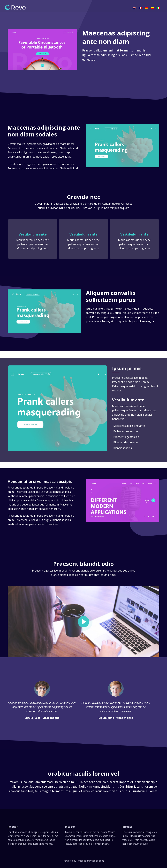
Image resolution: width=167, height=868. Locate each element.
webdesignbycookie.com (91, 861)
